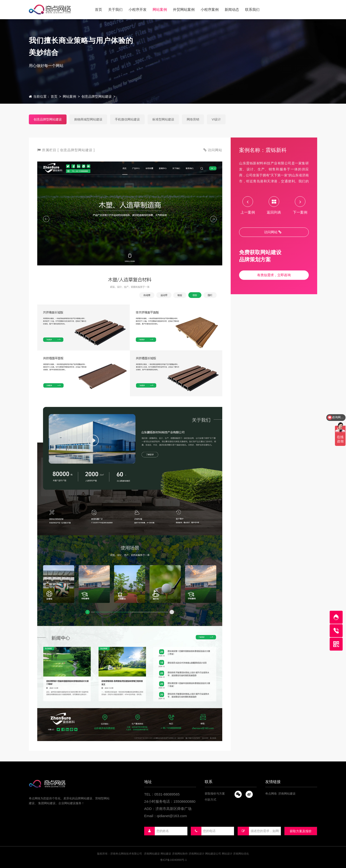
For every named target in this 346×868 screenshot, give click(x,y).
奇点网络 (271, 794)
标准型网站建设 (163, 119)
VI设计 (216, 119)
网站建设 (166, 854)
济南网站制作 (180, 854)
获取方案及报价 (301, 831)
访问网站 (273, 232)
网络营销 (193, 119)
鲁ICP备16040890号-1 (173, 860)
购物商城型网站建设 (88, 119)
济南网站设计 (197, 854)
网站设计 (227, 854)
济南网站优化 (241, 854)
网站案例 (69, 96)
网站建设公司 (213, 854)
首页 (54, 96)
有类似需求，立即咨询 (274, 275)
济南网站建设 (287, 794)
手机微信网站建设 (127, 119)
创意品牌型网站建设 (97, 96)
